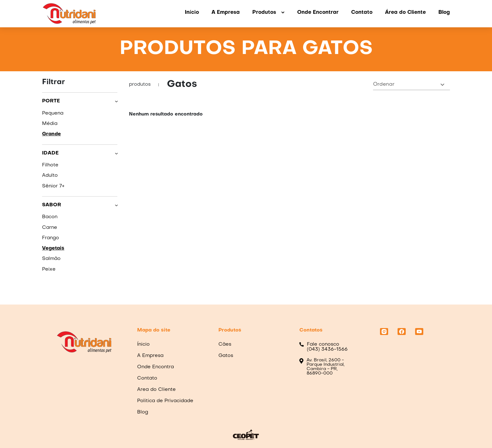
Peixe (49, 269)
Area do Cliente (156, 390)
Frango (51, 238)
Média (50, 124)
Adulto (50, 175)
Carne (50, 228)
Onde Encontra (155, 367)
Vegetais (53, 248)
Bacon (50, 217)
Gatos (226, 356)
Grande (51, 134)
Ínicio (143, 344)
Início (192, 13)
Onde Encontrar (318, 13)
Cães (225, 344)
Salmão (51, 259)
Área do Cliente (405, 13)
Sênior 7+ (53, 186)
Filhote (50, 165)
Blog (444, 13)
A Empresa (226, 13)
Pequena (53, 113)
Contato (362, 13)
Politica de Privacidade (165, 401)
